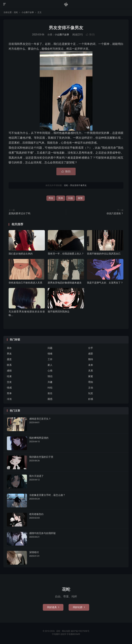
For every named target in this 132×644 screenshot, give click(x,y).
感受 (91, 354)
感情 (9, 371)
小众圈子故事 (28, 12)
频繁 (80, 198)
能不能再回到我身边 (59, 312)
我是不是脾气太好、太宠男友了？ (105, 283)
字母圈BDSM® (73, 634)
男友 (51, 198)
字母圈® (56, 634)
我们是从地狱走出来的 (21, 254)
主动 (91, 388)
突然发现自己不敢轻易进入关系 (25, 283)
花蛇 (66, 4)
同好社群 (79, 607)
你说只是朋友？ (115, 213)
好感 (91, 399)
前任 (50, 393)
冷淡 (9, 399)
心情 (50, 371)
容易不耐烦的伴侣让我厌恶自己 (104, 254)
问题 (70, 198)
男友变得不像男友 (66, 28)
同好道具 (53, 607)
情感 (9, 388)
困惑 (50, 399)
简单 (61, 198)
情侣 (50, 376)
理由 (91, 382)
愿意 (9, 359)
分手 (91, 348)
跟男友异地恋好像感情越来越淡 (65, 283)
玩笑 (91, 393)
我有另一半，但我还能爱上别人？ (66, 254)
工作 (50, 359)
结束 (9, 376)
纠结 (50, 388)
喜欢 (9, 348)
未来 (91, 365)
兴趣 (50, 382)
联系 (9, 365)
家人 (50, 365)
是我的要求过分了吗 (19, 213)
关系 (91, 371)
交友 (9, 382)
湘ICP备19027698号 (80, 631)
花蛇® (63, 634)
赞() (90, 35)
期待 (91, 359)
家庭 (91, 376)
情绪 (50, 354)
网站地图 (66, 631)
